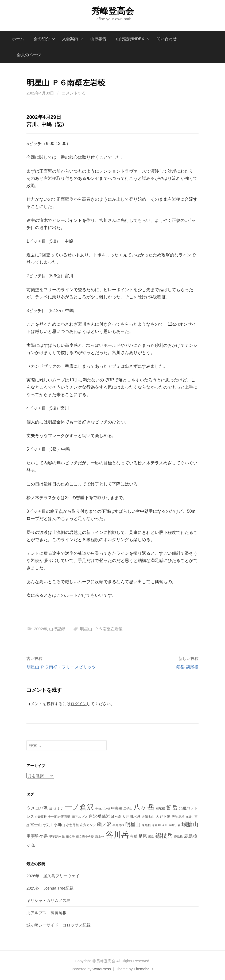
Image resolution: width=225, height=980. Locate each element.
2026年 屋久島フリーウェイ (53, 876)
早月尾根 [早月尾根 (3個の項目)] (118, 825)
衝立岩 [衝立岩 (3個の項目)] (70, 837)
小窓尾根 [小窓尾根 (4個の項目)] (72, 825)
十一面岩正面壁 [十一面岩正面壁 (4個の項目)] (59, 817)
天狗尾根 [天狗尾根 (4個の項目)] (178, 817)
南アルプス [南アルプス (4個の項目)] (80, 817)
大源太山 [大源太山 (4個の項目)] (148, 817)
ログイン (79, 704)
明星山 (86, 629)
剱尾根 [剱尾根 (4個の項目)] (160, 808)
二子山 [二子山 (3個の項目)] (128, 808)
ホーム (18, 39)
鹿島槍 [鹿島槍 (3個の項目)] (178, 837)
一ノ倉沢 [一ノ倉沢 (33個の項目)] (79, 807)
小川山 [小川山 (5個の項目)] (59, 825)
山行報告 (98, 39)
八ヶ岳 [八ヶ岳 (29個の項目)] (144, 807)
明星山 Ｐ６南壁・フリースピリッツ (61, 667)
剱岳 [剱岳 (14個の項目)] (172, 808)
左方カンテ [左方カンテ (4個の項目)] (88, 825)
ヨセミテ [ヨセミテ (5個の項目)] (56, 808)
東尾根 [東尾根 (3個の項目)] (146, 825)
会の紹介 (42, 39)
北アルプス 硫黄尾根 (46, 913)
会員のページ (29, 55)
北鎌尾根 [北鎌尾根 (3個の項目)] (41, 817)
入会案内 (70, 39)
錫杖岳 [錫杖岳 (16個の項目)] (164, 836)
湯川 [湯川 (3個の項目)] (165, 825)
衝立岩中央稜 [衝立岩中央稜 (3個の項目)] (85, 837)
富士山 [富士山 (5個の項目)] (36, 825)
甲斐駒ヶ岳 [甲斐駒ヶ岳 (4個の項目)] (57, 837)
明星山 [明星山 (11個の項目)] (133, 824)
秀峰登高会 (112, 11)
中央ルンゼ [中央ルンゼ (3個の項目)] (103, 808)
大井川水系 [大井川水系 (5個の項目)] (131, 816)
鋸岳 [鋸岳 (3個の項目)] (151, 837)
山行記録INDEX (130, 39)
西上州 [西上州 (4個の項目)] (100, 837)
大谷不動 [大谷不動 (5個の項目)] (163, 816)
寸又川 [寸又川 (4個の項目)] (48, 825)
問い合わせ (167, 39)
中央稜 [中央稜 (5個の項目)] (117, 808)
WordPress (102, 969)
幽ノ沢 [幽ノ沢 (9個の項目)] (104, 825)
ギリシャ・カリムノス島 (49, 900)
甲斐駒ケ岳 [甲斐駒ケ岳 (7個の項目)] (37, 836)
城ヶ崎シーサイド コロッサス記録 (59, 925)
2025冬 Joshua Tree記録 (50, 888)
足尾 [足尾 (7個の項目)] (143, 836)
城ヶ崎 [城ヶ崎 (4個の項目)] (116, 817)
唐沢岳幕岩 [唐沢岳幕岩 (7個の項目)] (99, 816)
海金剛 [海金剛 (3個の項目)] (156, 825)
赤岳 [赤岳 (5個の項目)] (134, 836)
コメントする (74, 93)
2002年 (40, 629)
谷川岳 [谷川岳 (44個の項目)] (117, 835)
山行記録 (57, 629)
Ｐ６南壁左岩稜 (109, 629)
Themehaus (143, 969)
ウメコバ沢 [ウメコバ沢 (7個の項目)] (37, 808)
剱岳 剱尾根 (187, 667)
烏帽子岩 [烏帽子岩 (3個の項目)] (174, 825)
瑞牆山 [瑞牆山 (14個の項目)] (190, 824)
